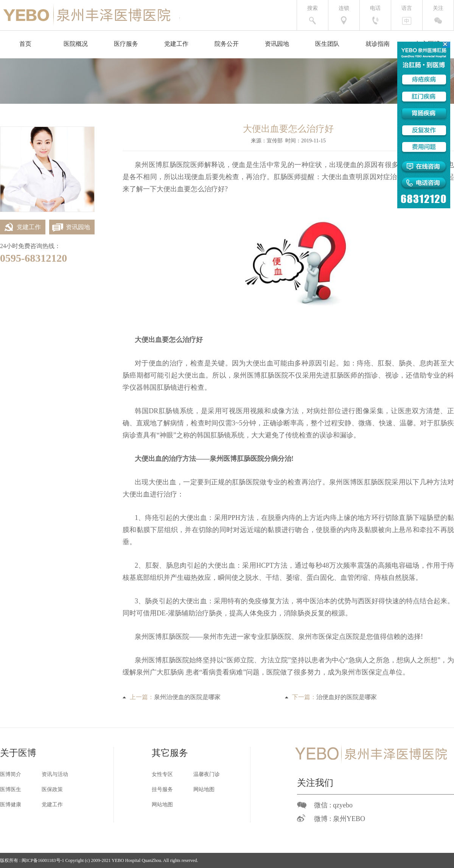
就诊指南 (378, 44)
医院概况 (76, 44)
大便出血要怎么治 (184, 189)
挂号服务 (162, 789)
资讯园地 (277, 44)
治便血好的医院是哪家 (347, 697)
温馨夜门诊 (207, 774)
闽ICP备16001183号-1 (43, 860)
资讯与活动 (55, 774)
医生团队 (327, 44)
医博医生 (11, 789)
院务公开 (227, 44)
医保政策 (52, 789)
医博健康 (11, 805)
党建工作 (176, 44)
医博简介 (11, 774)
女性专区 (162, 774)
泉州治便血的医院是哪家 (187, 697)
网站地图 (204, 789)
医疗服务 (126, 44)
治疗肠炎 (209, 613)
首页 (25, 44)
